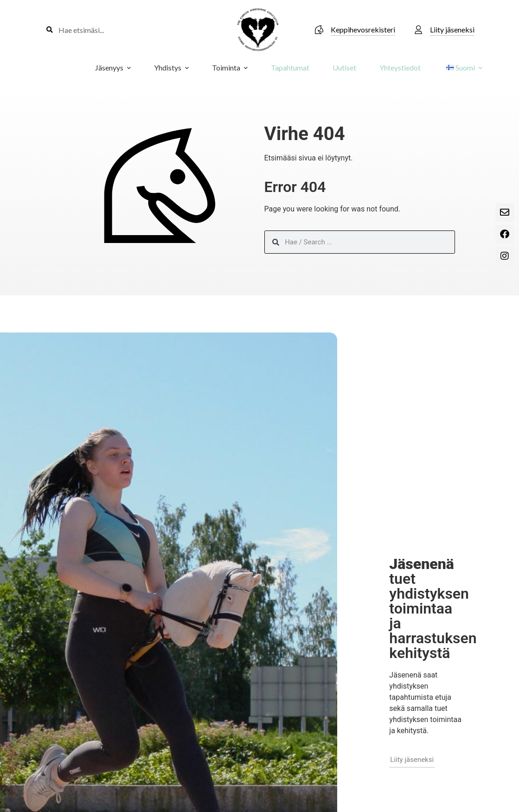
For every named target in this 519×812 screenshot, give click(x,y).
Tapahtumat (290, 67)
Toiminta (230, 67)
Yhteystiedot (400, 67)
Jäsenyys (113, 67)
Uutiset (344, 67)
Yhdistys (171, 67)
